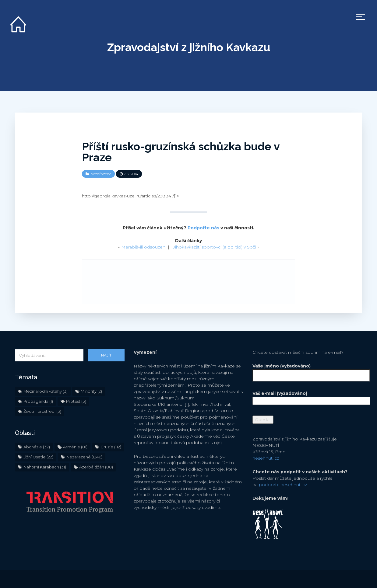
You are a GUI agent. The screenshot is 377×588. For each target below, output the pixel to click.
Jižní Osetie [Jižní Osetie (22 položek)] (38, 457)
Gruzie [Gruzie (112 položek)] (111, 447)
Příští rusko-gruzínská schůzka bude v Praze (181, 152)
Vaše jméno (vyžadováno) (307, 371)
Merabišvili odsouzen (143, 247)
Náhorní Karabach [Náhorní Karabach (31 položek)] (45, 467)
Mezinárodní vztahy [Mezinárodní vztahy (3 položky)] (46, 391)
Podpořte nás (203, 228)
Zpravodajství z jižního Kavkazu (189, 47)
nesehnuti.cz (266, 458)
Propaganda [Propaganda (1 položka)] (38, 401)
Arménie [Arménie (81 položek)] (75, 447)
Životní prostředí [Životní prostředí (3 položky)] (42, 411)
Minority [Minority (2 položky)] (91, 391)
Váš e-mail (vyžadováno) (307, 397)
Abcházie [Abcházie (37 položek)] (37, 447)
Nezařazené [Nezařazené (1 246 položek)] (84, 457)
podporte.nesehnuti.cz (283, 485)
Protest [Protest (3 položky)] (76, 401)
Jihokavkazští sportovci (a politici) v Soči (215, 247)
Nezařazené (101, 174)
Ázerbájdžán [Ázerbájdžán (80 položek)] (96, 467)
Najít (106, 355)
